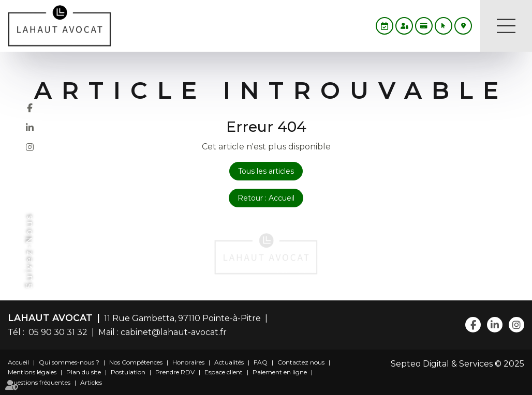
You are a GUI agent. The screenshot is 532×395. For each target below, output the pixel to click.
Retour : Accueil (266, 198)
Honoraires (188, 362)
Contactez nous (301, 362)
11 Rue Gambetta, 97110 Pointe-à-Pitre (182, 318)
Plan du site (84, 372)
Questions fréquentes (39, 382)
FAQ (261, 362)
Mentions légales (32, 372)
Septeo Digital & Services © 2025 (457, 364)
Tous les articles (266, 171)
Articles (91, 382)
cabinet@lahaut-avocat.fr (174, 332)
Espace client (224, 372)
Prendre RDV (175, 372)
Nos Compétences (136, 362)
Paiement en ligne (280, 372)
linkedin (29, 127)
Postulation (128, 372)
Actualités (229, 362)
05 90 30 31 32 (56, 332)
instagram (29, 147)
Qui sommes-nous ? (69, 362)
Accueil (18, 362)
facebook (29, 108)
